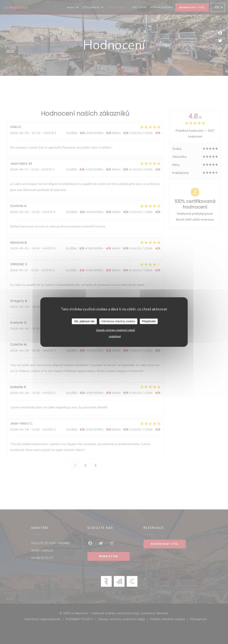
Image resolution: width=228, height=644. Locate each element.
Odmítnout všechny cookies (118, 321)
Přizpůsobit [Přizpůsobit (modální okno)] (149, 321)
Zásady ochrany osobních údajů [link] (115, 330)
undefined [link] (115, 336)
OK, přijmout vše (84, 321)
